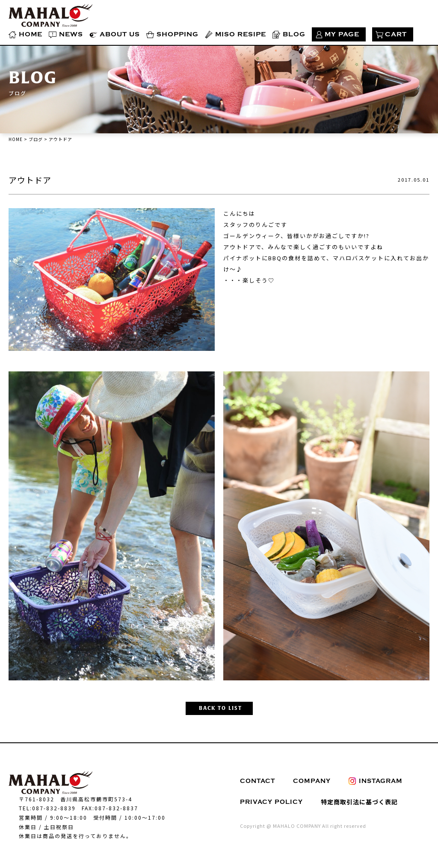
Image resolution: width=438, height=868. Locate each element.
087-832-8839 (54, 808)
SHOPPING (178, 34)
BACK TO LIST (220, 708)
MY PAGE (342, 34)
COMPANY (312, 781)
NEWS (71, 34)
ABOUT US (120, 34)
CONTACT (257, 781)
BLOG (294, 34)
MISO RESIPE (241, 34)
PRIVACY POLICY (271, 802)
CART (396, 34)
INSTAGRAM (376, 781)
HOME (31, 34)
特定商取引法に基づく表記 (359, 802)
